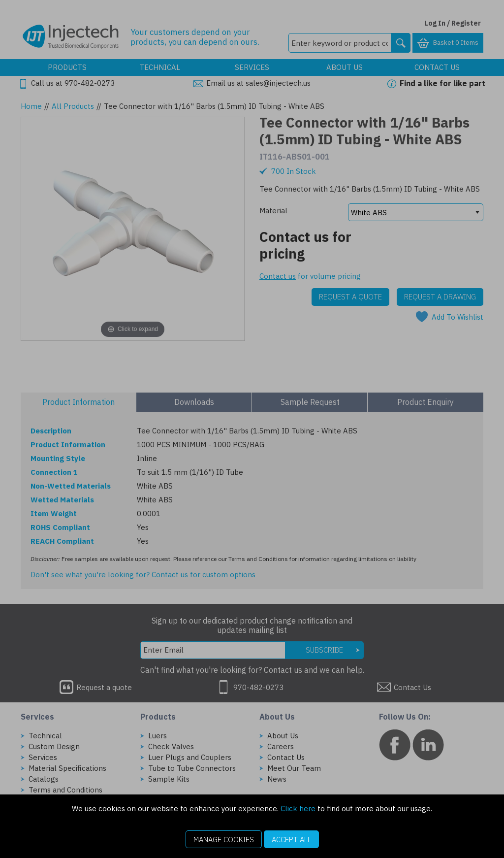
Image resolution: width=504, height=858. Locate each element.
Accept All (291, 840)
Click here (298, 808)
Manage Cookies (224, 840)
